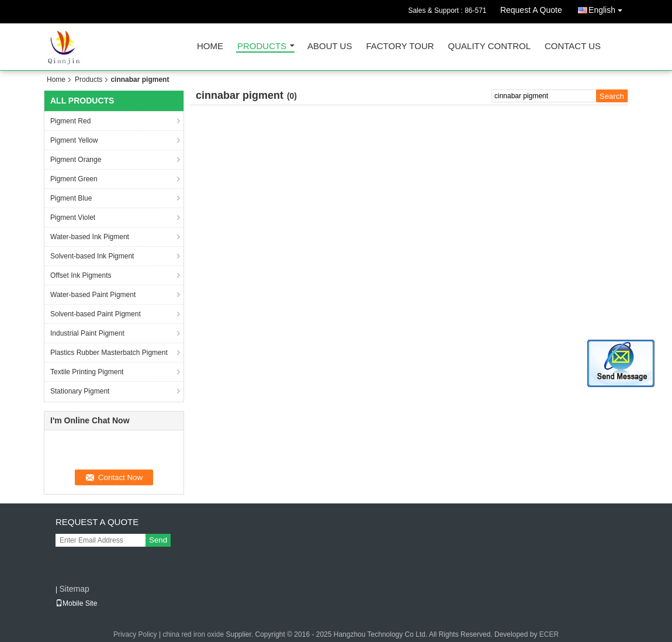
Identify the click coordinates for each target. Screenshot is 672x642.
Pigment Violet (73, 218)
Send (158, 540)
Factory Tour (400, 46)
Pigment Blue (71, 198)
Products (262, 46)
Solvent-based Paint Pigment (96, 314)
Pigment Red (70, 121)
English (608, 8)
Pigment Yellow (74, 140)
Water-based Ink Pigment (90, 237)
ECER (549, 634)
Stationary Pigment (80, 391)
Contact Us (573, 46)
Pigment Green (74, 179)
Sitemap (74, 589)
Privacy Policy (135, 634)
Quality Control (489, 46)
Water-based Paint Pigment (93, 295)
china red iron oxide (193, 634)
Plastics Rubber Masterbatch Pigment (109, 353)
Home (210, 46)
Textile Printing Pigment (87, 372)
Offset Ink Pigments (81, 275)
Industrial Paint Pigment (87, 333)
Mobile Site (76, 603)
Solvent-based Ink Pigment (92, 256)
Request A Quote (531, 10)
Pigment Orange (76, 160)
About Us (330, 46)
